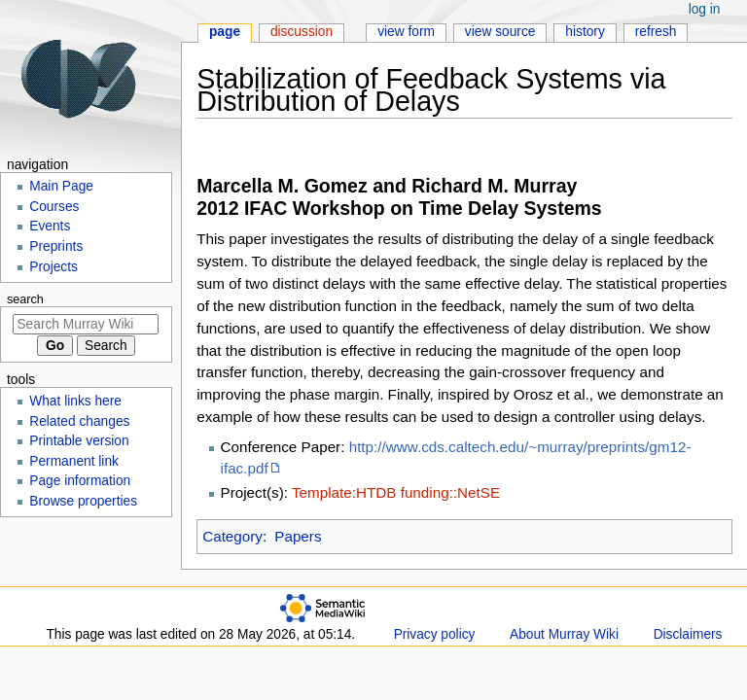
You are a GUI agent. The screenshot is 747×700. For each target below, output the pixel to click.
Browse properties (83, 501)
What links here (75, 401)
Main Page (61, 186)
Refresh (656, 32)
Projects (53, 267)
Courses (54, 207)
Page (225, 32)
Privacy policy (435, 634)
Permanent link (74, 461)
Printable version (79, 441)
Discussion (302, 32)
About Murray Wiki (564, 634)
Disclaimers (688, 634)
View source (500, 32)
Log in (705, 9)
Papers (298, 536)
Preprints (56, 246)
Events (50, 226)
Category (232, 536)
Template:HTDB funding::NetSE (396, 492)
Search (25, 299)
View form (406, 32)
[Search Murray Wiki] (86, 324)
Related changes (79, 421)
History (585, 32)
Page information (80, 481)
